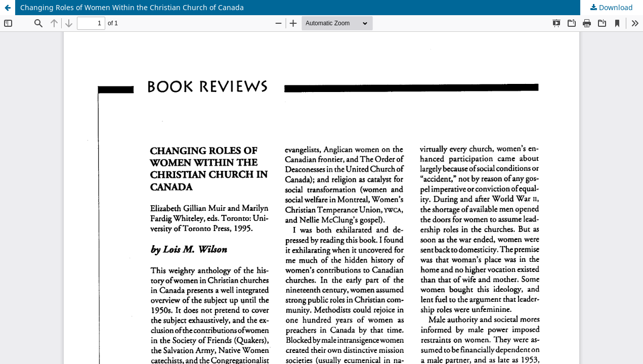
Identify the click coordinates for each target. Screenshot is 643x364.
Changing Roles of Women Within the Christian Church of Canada (132, 7)
